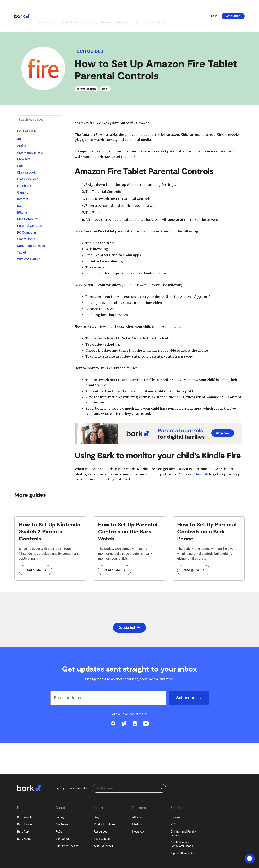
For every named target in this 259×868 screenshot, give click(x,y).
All (19, 119)
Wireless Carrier (29, 239)
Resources (101, 812)
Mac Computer (28, 199)
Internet (23, 179)
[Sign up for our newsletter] (129, 768)
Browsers (24, 139)
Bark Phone (24, 805)
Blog (97, 797)
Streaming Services (31, 226)
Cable (21, 146)
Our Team (62, 805)
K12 (173, 805)
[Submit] (161, 768)
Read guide (35, 550)
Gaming (23, 173)
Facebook (24, 166)
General (175, 797)
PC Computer (27, 213)
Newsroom (139, 812)
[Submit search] (58, 100)
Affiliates (138, 797)
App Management (30, 133)
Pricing (60, 797)
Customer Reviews (67, 826)
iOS (20, 186)
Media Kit (138, 805)
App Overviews (103, 826)
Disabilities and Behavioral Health (182, 824)
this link (201, 454)
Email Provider (27, 159)
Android (23, 126)
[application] (250, 859)
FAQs (59, 812)
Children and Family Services (183, 814)
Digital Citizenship (182, 834)
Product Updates (105, 805)
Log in (213, 6)
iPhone (22, 193)
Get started (233, 6)
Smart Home (26, 219)
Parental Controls (30, 206)
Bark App (23, 812)
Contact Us (63, 819)
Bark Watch (24, 797)
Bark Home (24, 819)
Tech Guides (89, 31)
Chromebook (26, 153)
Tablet (21, 233)
